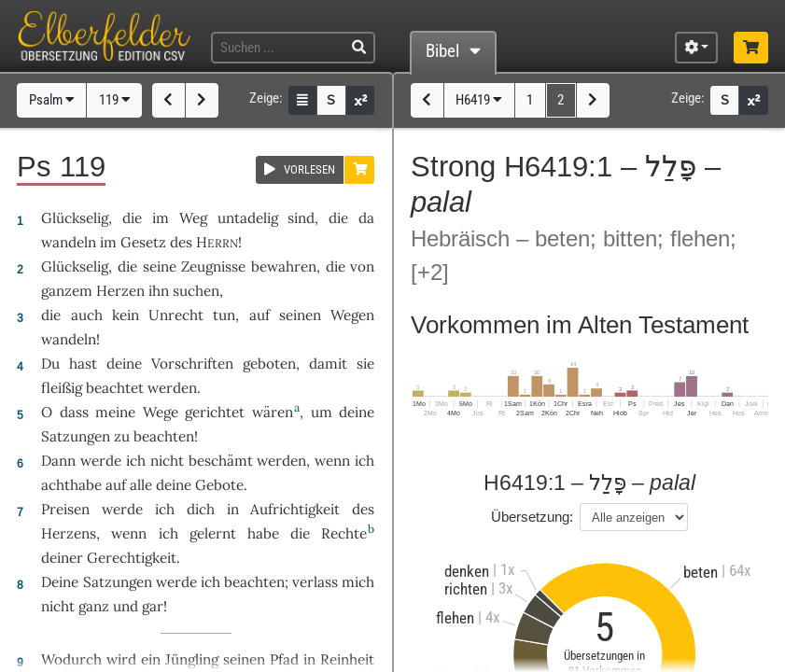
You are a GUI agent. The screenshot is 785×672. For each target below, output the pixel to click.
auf (116, 485)
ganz (94, 606)
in (309, 659)
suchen (196, 291)
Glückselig (75, 218)
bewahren (284, 266)
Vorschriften (192, 364)
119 (115, 100)
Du (50, 364)
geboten (269, 364)
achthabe (71, 485)
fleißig (62, 388)
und (126, 606)
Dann (58, 461)
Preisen (65, 509)
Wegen (352, 315)
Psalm (52, 100)
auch (87, 315)
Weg (193, 218)
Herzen (120, 291)
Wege (161, 412)
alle (141, 485)
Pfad (284, 659)
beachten (164, 436)
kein (126, 315)
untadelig (248, 218)
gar (153, 606)
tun (224, 315)
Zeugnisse (213, 266)
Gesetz (143, 242)
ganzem (67, 291)
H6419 (479, 100)
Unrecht (176, 315)
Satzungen (76, 436)
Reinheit (347, 659)
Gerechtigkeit (132, 558)
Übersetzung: (532, 517)
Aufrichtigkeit (295, 509)
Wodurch (71, 659)
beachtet (115, 388)
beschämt (221, 461)
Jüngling (192, 659)
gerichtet (215, 412)
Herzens (69, 533)
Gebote (219, 485)
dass (74, 412)
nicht (167, 461)
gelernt (213, 533)
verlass (315, 582)
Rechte (344, 533)
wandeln (69, 242)
